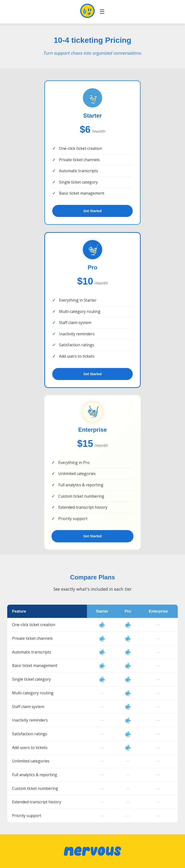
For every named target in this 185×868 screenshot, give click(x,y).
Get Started (92, 211)
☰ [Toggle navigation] (102, 12)
